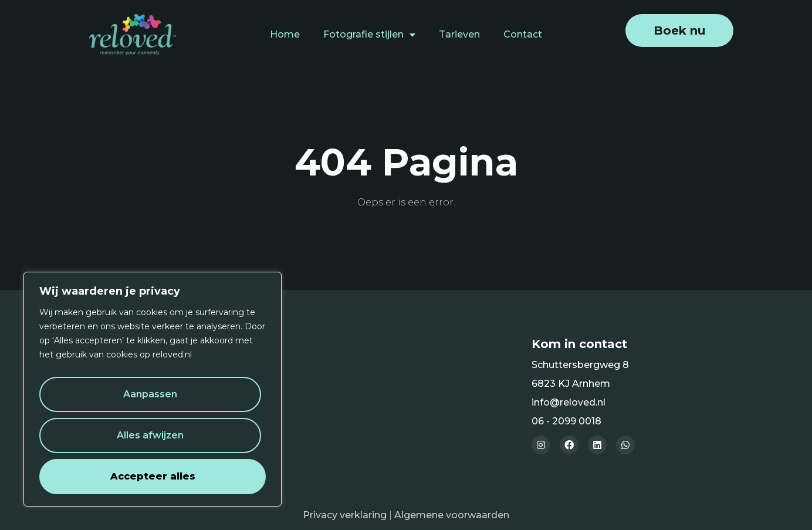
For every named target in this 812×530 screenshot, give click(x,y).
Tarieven (459, 34)
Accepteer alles (153, 476)
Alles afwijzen (150, 435)
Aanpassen (150, 394)
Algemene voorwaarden (452, 515)
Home (285, 34)
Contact (523, 34)
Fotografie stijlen (369, 35)
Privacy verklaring (345, 515)
